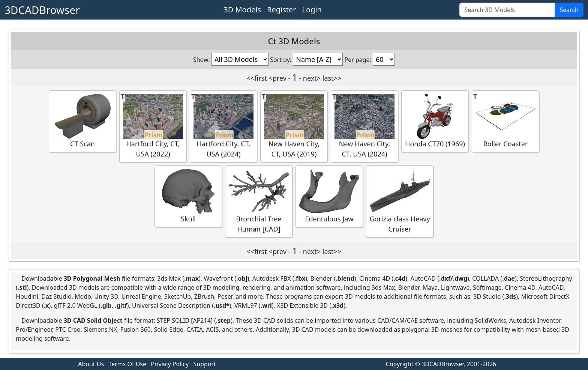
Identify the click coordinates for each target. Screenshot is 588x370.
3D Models (242, 10)
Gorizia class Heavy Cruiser (400, 201)
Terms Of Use (127, 364)
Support (204, 364)
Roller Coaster (505, 121)
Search (569, 10)
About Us (91, 364)
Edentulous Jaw (329, 196)
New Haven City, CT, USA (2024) (364, 126)
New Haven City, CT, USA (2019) (294, 126)
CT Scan (82, 121)
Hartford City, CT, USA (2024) (223, 126)
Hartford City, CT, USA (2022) (153, 126)
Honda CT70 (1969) (435, 121)
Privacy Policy (170, 364)
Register (282, 10)
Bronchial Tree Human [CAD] (259, 201)
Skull (188, 196)
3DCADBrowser (42, 10)
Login (312, 10)
